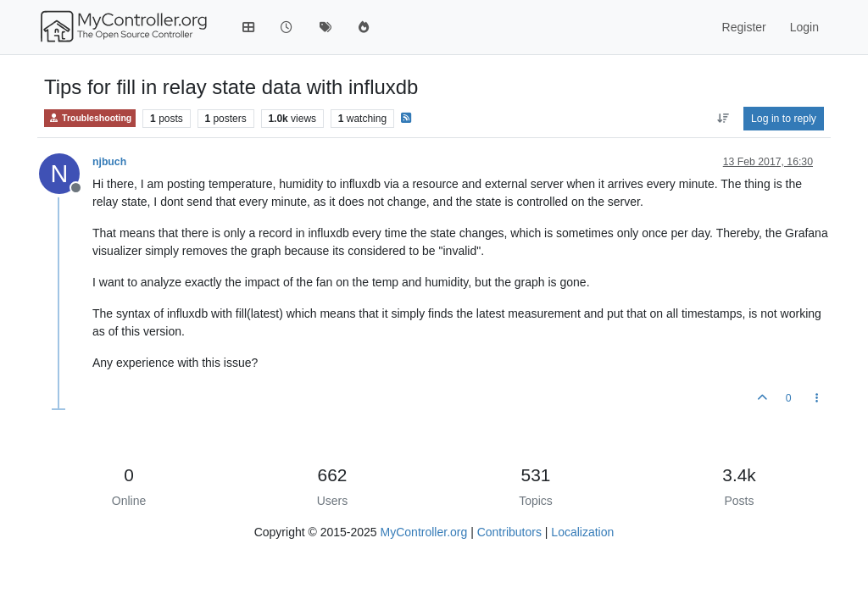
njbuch (109, 162)
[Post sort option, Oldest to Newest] (723, 119)
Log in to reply (784, 119)
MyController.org (424, 532)
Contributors (509, 532)
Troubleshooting (90, 118)
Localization (582, 532)
